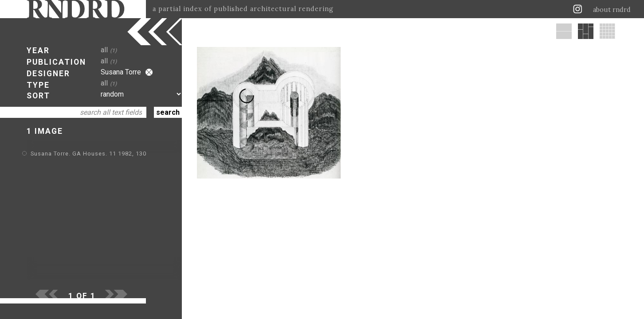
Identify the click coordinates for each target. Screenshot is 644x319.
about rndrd (612, 10)
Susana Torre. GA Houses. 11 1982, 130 (88, 154)
